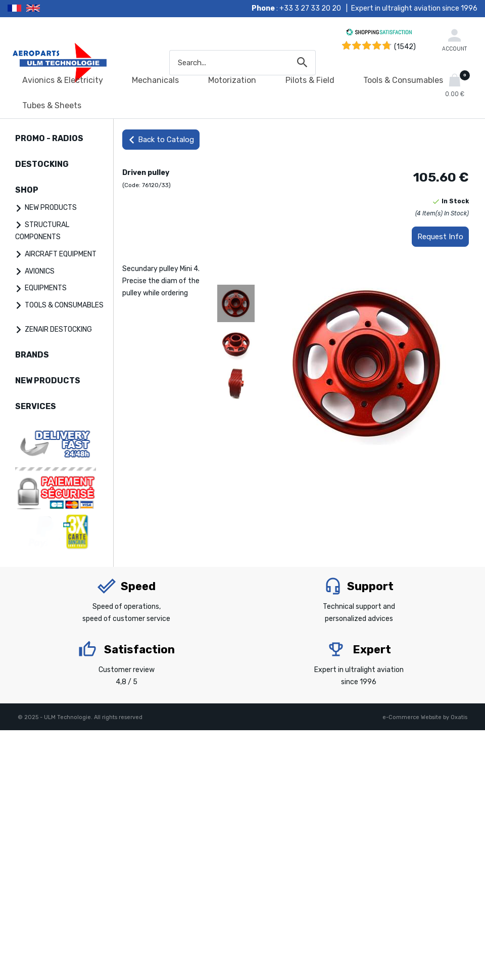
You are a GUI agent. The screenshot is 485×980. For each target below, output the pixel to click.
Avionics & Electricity (63, 80)
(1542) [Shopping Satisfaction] (405, 47)
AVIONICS (40, 271)
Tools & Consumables (403, 80)
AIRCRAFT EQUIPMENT (61, 254)
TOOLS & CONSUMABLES (64, 305)
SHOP (27, 190)
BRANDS (32, 355)
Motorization (232, 80)
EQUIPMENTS (46, 288)
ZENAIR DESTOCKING (58, 329)
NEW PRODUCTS (51, 208)
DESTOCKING (42, 164)
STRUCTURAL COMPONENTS (42, 231)
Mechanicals (155, 80)
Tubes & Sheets (52, 105)
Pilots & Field (310, 80)
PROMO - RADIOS (49, 138)
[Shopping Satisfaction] (379, 34)
